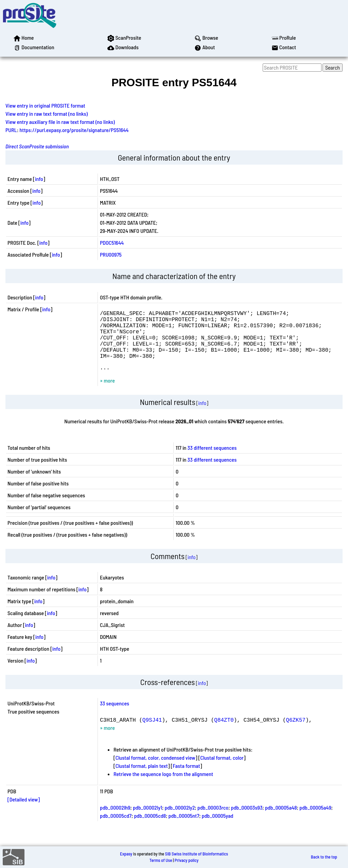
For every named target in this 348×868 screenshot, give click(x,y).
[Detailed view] (24, 811)
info (39, 179)
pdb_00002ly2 (180, 820)
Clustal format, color (222, 770)
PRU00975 (111, 254)
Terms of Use (161, 860)
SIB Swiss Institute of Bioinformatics (197, 854)
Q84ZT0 (224, 732)
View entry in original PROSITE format (45, 105)
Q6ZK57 (296, 732)
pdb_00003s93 (247, 820)
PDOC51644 (112, 243)
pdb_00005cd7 (116, 828)
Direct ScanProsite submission (37, 146)
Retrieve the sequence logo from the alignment (163, 786)
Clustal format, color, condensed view (155, 770)
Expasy (126, 854)
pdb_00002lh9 (115, 820)
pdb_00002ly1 (147, 820)
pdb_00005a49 (315, 820)
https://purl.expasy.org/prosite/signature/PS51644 (74, 130)
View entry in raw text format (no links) (47, 114)
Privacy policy (187, 860)
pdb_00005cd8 (150, 828)
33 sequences (115, 715)
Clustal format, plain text (142, 778)
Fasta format (186, 778)
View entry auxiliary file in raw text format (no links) (60, 122)
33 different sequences (212, 460)
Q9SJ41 (152, 732)
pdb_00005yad (218, 828)
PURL (11, 130)
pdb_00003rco (213, 820)
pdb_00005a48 (281, 820)
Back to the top (324, 857)
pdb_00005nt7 (184, 828)
